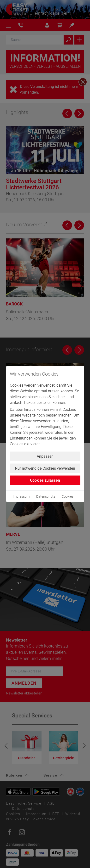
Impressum (21, 496)
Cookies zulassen (45, 480)
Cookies (68, 496)
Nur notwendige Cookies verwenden (45, 468)
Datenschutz (46, 496)
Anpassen (45, 456)
